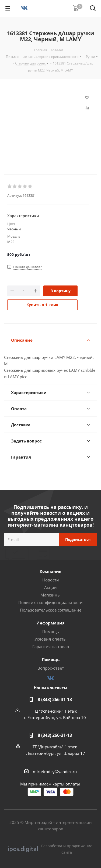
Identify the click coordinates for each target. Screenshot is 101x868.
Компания (50, 571)
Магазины (50, 595)
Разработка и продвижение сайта (50, 849)
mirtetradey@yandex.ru (55, 771)
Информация (50, 623)
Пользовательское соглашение (51, 610)
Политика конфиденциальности (50, 602)
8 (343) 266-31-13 (55, 699)
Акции (50, 587)
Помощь (51, 631)
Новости (51, 580)
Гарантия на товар (51, 646)
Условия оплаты (50, 639)
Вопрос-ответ (51, 668)
